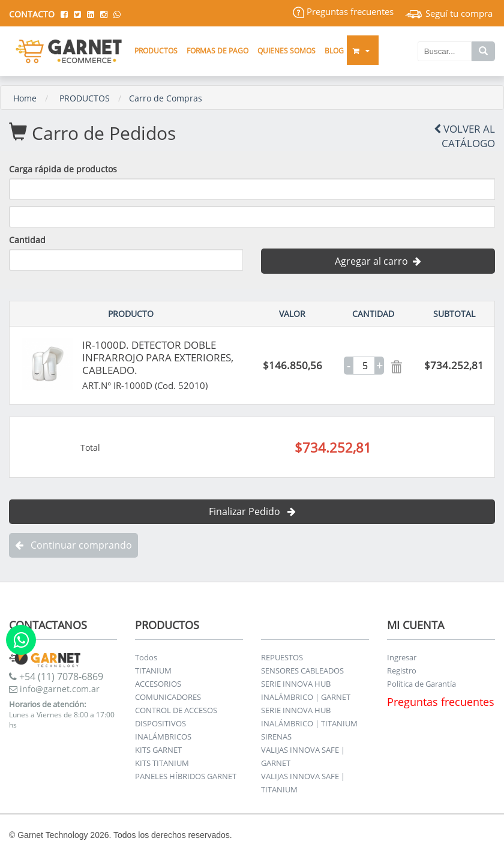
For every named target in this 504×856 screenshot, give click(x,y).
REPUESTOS (282, 657)
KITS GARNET (158, 750)
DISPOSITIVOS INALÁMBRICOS (163, 730)
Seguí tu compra (449, 13)
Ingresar (402, 657)
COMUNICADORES (168, 697)
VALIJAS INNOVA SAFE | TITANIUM (303, 783)
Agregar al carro (378, 261)
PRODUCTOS (85, 98)
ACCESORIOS (158, 684)
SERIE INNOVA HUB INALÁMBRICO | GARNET (306, 690)
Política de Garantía (421, 684)
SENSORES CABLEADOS (302, 671)
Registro (402, 671)
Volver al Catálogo (464, 136)
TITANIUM (153, 671)
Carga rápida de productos (63, 169)
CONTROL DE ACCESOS (176, 710)
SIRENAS (276, 737)
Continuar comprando (73, 545)
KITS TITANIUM (162, 763)
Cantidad (27, 240)
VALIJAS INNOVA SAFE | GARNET (303, 756)
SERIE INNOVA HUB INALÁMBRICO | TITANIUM (309, 717)
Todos (146, 657)
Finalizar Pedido (252, 511)
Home (25, 98)
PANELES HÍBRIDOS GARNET (186, 776)
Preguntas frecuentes (343, 11)
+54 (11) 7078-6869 (56, 677)
